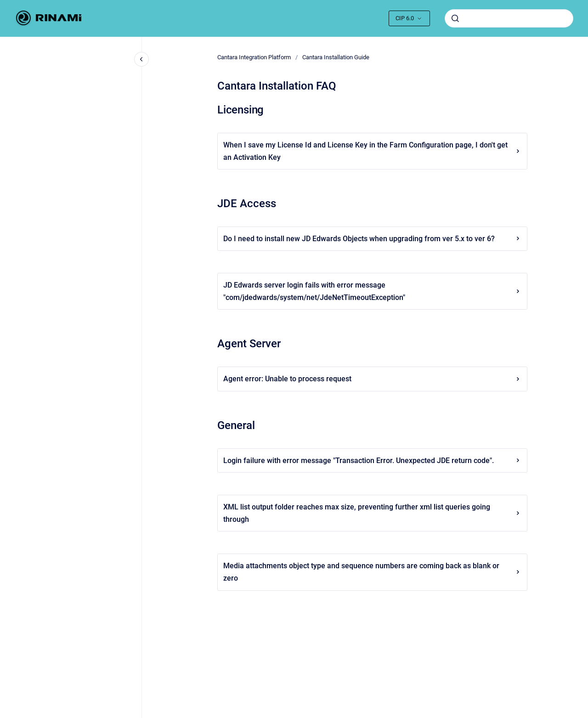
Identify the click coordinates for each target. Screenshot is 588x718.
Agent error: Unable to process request (372, 379)
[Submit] (455, 18)
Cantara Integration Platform (254, 57)
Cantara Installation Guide (336, 57)
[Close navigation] (141, 59)
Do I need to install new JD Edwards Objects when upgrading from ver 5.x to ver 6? (372, 239)
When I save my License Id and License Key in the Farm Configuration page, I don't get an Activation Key (372, 151)
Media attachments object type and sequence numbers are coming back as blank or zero (372, 572)
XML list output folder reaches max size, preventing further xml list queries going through (372, 513)
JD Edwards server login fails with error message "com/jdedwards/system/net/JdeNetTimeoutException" (372, 291)
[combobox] (509, 18)
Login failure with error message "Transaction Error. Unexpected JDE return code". (372, 461)
